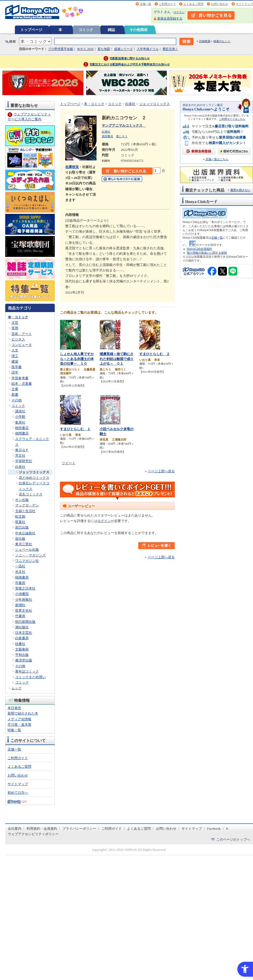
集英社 (20, 422)
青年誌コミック (27, 671)
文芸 (15, 323)
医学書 (17, 367)
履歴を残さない (240, 190)
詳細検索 (205, 41)
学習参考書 (20, 378)
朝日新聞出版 (25, 622)
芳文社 (20, 455)
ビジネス (18, 339)
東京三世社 (24, 544)
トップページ (31, 30)
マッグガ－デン (27, 505)
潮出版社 (22, 627)
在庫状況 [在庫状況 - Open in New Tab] (72, 167)
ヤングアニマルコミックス (124, 125)
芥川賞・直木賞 (19, 725)
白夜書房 (22, 638)
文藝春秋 (22, 649)
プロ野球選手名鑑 (61, 49)
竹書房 (20, 616)
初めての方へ (18, 793)
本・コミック (18, 317)
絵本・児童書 (22, 384)
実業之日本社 (25, 588)
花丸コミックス (31, 494)
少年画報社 (24, 600)
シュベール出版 (27, 550)
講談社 (20, 411)
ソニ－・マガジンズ (30, 555)
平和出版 (22, 655)
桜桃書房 (22, 577)
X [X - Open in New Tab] (227, 829)
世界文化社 (24, 610)
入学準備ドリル (148, 49)
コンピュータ (22, 345)
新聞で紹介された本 (23, 713)
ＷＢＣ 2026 (85, 49)
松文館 (20, 516)
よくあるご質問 (193, 4)
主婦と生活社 (25, 511)
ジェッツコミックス (34, 472)
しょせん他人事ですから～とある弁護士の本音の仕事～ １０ (77, 359)
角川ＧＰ (22, 450)
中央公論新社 (25, 533)
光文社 (20, 572)
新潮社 (20, 605)
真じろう (122, 136)
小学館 (20, 417)
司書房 (20, 583)
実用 (15, 328)
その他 (17, 400)
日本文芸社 (24, 633)
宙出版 (20, 539)
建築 (15, 361)
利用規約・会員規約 (42, 829)
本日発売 (14, 708)
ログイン (179, 12)
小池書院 (22, 594)
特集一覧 (14, 730)
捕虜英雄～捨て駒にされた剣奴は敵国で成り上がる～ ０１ (117, 359)
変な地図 (104, 49)
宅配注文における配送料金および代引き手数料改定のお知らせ (130, 64)
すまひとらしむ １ (75, 429)
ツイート (69, 463)
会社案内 (15, 829)
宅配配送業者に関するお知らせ (130, 58)
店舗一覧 (146, 4)
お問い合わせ (220, 4)
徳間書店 (22, 433)
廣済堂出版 (24, 660)
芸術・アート (22, 334)
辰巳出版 (22, 527)
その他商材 (138, 30)
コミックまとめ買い (30, 677)
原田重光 (107, 136)
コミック (86, 30)
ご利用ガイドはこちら (232, 119)
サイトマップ (244, 4)
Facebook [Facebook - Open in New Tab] (214, 829)
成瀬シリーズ (123, 49)
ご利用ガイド (167, 4)
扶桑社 (20, 644)
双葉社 (20, 522)
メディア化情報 (19, 719)
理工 (15, 356)
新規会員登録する (170, 18)
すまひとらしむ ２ (155, 354)
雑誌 (111, 30)
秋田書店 (22, 428)
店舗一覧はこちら (217, 159)
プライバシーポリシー (79, 829)
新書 (15, 395)
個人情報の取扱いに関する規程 (207, 253)
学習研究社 (24, 461)
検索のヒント (222, 41)
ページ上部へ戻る (161, 471)
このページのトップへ (233, 839)
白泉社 (20, 467)
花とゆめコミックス (34, 478)
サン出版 (22, 500)
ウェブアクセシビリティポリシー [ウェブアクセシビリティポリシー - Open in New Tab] (33, 834)
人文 (15, 350)
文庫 (15, 389)
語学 (15, 372)
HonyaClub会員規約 (199, 249)
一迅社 (20, 566)
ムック (17, 688)
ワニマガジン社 (27, 561)
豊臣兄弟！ (170, 49)
